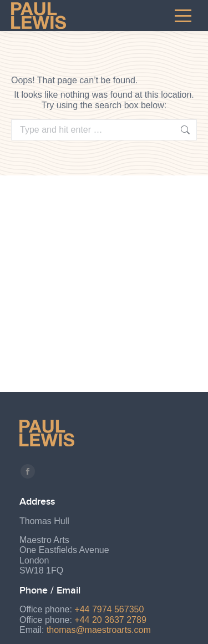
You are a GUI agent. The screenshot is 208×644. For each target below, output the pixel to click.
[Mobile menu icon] (183, 16)
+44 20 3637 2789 (110, 620)
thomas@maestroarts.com (99, 630)
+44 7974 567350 (109, 609)
